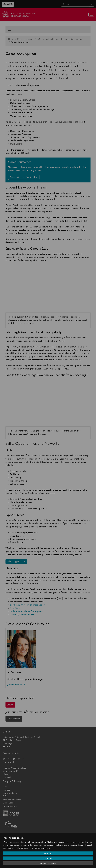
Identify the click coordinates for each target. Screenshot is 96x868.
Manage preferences (48, 863)
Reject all (48, 858)
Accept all (48, 853)
